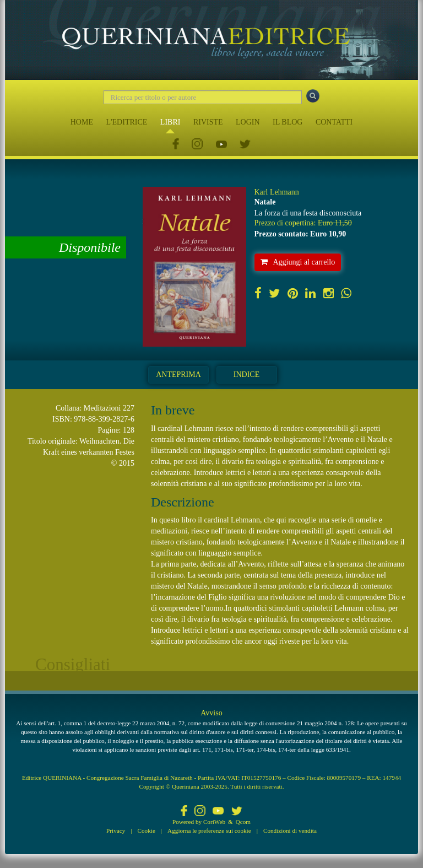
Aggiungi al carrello (298, 262)
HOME (82, 122)
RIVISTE (208, 122)
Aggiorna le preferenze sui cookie (209, 831)
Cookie (147, 831)
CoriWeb (214, 822)
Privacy (116, 831)
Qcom (243, 822)
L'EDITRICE (126, 122)
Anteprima (178, 374)
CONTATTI (334, 122)
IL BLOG (288, 122)
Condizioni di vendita (290, 831)
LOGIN (248, 122)
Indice (246, 374)
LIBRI (170, 122)
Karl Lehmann (277, 192)
